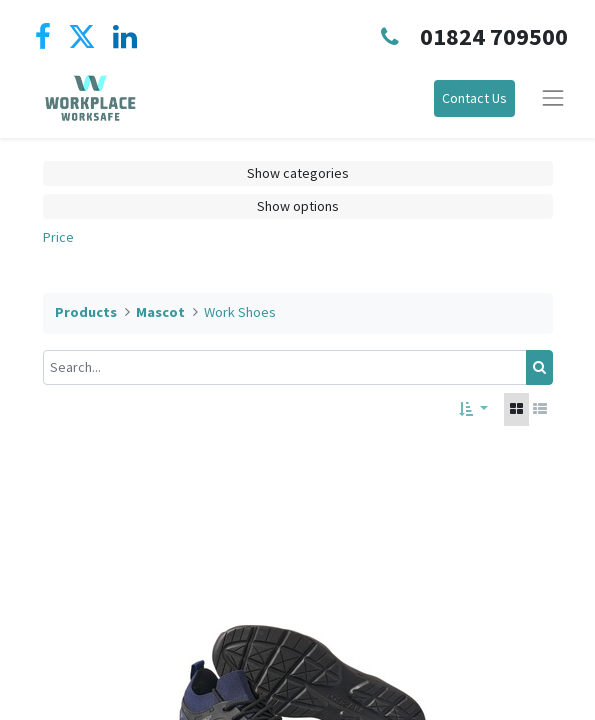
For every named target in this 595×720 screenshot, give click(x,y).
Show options (298, 206)
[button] (473, 409)
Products (86, 312)
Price (58, 237)
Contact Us (474, 98)
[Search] (539, 367)
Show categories (298, 173)
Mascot (160, 312)
